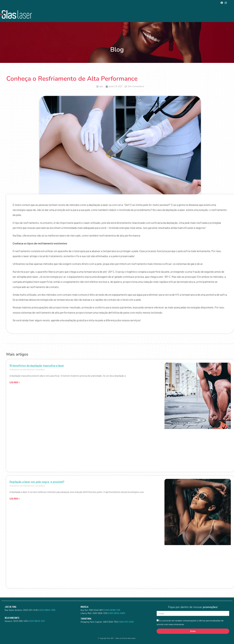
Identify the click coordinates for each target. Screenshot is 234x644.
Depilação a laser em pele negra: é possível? (37, 482)
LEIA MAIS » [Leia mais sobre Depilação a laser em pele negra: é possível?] (15, 498)
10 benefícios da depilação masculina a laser (37, 365)
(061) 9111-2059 (127, 622)
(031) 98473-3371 (37, 621)
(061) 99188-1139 (113, 610)
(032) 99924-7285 (47, 610)
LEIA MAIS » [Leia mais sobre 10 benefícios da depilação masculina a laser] (15, 382)
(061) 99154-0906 (117, 613)
